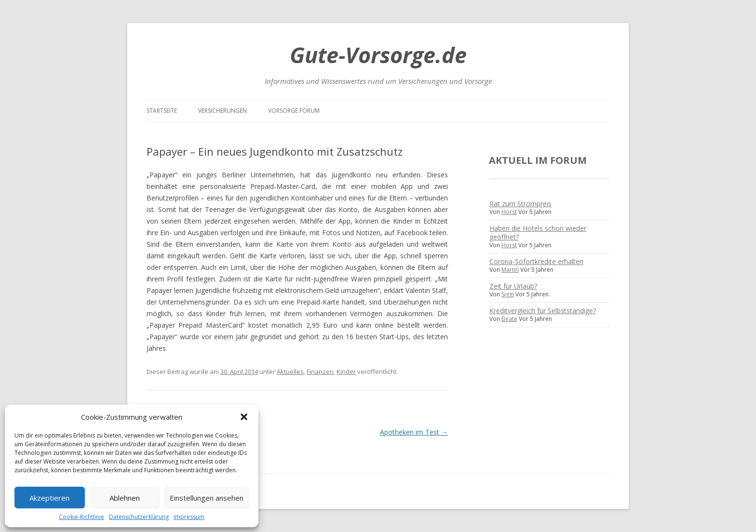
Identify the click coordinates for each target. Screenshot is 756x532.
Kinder (346, 372)
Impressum (189, 517)
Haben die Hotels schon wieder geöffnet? (538, 233)
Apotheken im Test (414, 432)
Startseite (162, 111)
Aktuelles (290, 372)
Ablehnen (125, 498)
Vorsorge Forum (294, 111)
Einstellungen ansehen (207, 498)
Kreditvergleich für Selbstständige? (543, 311)
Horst (509, 212)
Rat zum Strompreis (520, 204)
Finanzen (320, 372)
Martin (510, 270)
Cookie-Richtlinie (81, 517)
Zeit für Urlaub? (513, 286)
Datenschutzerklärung (139, 517)
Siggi (508, 294)
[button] (244, 417)
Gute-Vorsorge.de (378, 55)
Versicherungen (223, 111)
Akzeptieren (49, 498)
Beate (509, 319)
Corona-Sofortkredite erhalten (536, 261)
